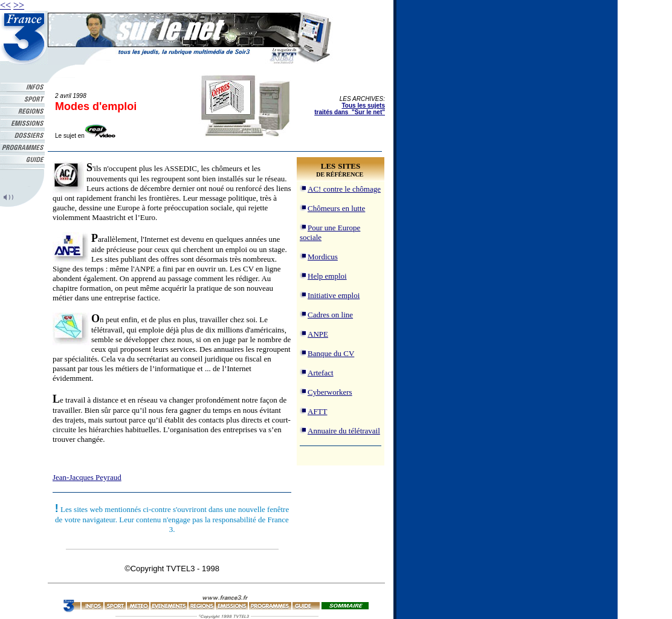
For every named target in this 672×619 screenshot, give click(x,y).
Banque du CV (331, 353)
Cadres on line (330, 315)
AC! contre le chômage (344, 189)
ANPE (318, 334)
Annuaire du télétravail (344, 431)
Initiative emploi (334, 295)
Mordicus (323, 257)
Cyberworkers (330, 392)
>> (19, 5)
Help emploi (327, 276)
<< (5, 5)
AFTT (318, 411)
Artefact (321, 373)
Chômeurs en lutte (336, 208)
